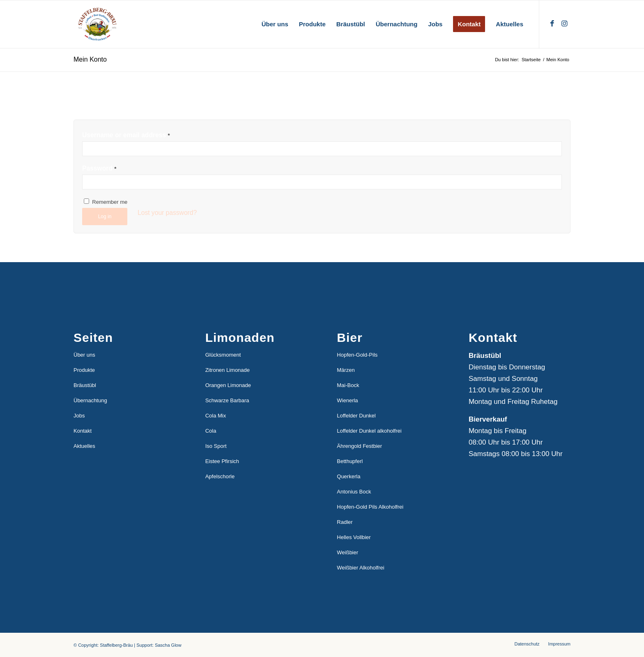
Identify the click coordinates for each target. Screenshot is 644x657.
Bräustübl (85, 385)
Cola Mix (216, 416)
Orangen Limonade (228, 385)
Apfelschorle (220, 476)
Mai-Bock (348, 385)
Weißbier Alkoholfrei (360, 568)
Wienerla (347, 400)
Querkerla (348, 476)
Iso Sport (216, 446)
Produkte (84, 370)
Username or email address (126, 135)
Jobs (79, 416)
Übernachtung (90, 400)
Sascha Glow (168, 645)
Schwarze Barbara (227, 400)
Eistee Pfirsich (222, 461)
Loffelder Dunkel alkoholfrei (369, 431)
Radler (345, 522)
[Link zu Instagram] (564, 24)
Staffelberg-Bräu (116, 645)
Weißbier (347, 552)
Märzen (346, 370)
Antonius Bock (354, 492)
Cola (211, 431)
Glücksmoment (223, 355)
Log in (105, 217)
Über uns (84, 355)
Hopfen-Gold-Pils (357, 355)
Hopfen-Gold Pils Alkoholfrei (370, 507)
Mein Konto (90, 59)
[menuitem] (275, 24)
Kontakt (83, 431)
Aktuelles (84, 446)
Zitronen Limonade (228, 370)
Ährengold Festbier (359, 446)
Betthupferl (350, 461)
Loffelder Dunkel (356, 416)
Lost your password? (167, 213)
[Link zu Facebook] (552, 24)
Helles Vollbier (354, 537)
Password (99, 168)
